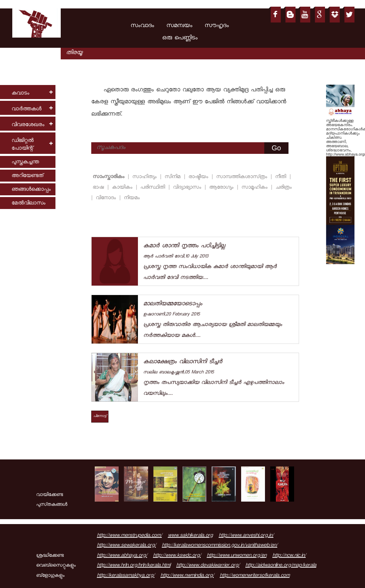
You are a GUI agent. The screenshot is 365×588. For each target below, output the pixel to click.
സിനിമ (174, 177)
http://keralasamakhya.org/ (126, 576)
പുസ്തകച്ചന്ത (25, 162)
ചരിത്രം (284, 188)
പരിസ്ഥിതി (154, 188)
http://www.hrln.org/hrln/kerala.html (134, 566)
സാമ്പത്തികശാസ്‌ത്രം (243, 177)
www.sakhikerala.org (190, 536)
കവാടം (20, 94)
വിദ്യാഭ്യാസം (188, 188)
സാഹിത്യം (145, 177)
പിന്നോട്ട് (100, 416)
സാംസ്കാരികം (109, 177)
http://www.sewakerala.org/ (126, 546)
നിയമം (132, 198)
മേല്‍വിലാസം (28, 204)
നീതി (282, 177)
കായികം (123, 188)
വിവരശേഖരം (28, 125)
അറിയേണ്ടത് (27, 176)
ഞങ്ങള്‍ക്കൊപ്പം (31, 190)
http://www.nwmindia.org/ (187, 576)
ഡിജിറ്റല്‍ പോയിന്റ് (23, 145)
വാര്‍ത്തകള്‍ (26, 109)
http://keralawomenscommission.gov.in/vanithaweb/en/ (220, 546)
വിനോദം (107, 198)
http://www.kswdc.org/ (177, 556)
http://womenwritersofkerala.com (255, 576)
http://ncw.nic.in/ (289, 556)
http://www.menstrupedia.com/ (129, 536)
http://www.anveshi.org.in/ (246, 536)
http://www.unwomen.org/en (237, 556)
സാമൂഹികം (255, 188)
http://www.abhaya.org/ (122, 556)
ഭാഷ (99, 188)
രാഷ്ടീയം (199, 177)
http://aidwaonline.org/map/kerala (281, 566)
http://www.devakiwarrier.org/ (208, 566)
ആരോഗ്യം (222, 188)
